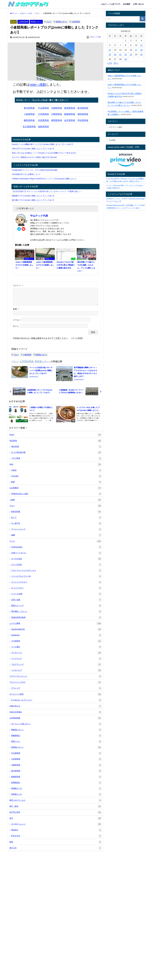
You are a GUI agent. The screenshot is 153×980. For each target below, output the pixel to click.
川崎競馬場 (56, 114)
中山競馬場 (43, 108)
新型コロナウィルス (55, 803)
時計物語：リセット (56, 615)
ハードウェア (56, 662)
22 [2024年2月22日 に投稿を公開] (126, 55)
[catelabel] (126, 127)
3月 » (116, 63)
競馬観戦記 (56, 786)
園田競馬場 (29, 120)
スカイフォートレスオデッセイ (56, 574)
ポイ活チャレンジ (56, 827)
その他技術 (56, 644)
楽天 (55, 821)
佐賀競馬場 (43, 120)
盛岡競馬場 (56, 120)
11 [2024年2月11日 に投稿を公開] (141, 45)
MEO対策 (56, 450)
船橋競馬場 (70, 114)
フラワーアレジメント (55, 679)
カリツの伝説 (56, 568)
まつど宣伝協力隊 (56, 456)
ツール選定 (56, 650)
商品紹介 (56, 833)
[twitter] (19, 229)
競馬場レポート (36, 22)
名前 (16, 312)
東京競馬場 (29, 108)
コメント (18, 285)
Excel (55, 438)
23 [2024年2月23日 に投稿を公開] (131, 55)
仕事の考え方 (55, 709)
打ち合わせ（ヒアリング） (56, 703)
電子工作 (55, 851)
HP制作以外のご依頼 (56, 497)
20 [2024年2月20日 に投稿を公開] (115, 55)
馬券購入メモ (56, 797)
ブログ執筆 (56, 461)
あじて (56, 521)
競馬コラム (56, 745)
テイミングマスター (56, 585)
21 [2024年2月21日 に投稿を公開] (120, 55)
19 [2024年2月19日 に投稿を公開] (110, 55)
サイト (16, 329)
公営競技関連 (23, 22)
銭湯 (55, 845)
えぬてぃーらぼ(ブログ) (111, 4)
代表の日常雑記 (55, 715)
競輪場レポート (56, 733)
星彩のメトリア (56, 609)
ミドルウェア (56, 673)
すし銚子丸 (56, 526)
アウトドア (56, 691)
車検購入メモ (56, 792)
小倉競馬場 (76, 22)
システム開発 (55, 627)
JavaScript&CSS (56, 632)
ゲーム (55, 544)
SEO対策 (55, 444)
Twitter (56, 473)
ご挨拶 (55, 503)
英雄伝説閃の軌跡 (56, 621)
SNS (55, 468)
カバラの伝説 (56, 562)
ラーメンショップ (56, 532)
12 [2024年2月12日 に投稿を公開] (110, 50)
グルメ (13, 22)
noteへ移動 (38, 85)
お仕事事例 (55, 491)
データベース (56, 656)
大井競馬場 (43, 114)
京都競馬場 (56, 108)
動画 (56, 485)
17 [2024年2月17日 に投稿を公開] (136, 50)
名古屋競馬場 (29, 127)
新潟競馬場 (83, 108)
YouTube (56, 479)
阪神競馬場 (70, 108)
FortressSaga (56, 550)
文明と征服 (56, 603)
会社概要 (127, 4)
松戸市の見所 (55, 815)
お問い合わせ (138, 4)
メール (17, 323)
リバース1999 (56, 597)
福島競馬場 (43, 127)
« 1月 (110, 63)
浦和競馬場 (83, 114)
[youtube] (23, 229)
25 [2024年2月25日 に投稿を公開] (141, 55)
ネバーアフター (56, 591)
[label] (126, 140)
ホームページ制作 (55, 697)
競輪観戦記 (56, 739)
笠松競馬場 (83, 120)
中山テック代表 (95, 37)
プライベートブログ (55, 685)
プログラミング (56, 668)
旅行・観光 (55, 809)
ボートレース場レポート (56, 727)
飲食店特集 (56, 515)
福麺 (56, 538)
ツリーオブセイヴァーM (56, 579)
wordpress (56, 638)
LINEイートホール (56, 556)
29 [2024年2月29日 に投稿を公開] (126, 59)
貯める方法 (56, 839)
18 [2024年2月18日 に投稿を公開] (141, 50)
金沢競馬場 (70, 120)
